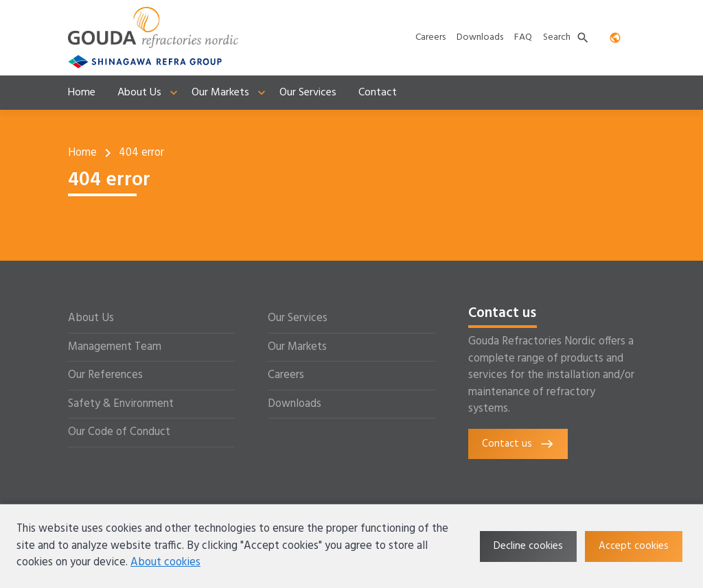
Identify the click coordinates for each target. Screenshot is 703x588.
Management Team (115, 347)
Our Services (298, 318)
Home (82, 153)
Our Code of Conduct (119, 432)
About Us (91, 318)
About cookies (165, 563)
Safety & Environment (121, 404)
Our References (105, 375)
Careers (286, 375)
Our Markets (297, 347)
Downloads (295, 404)
